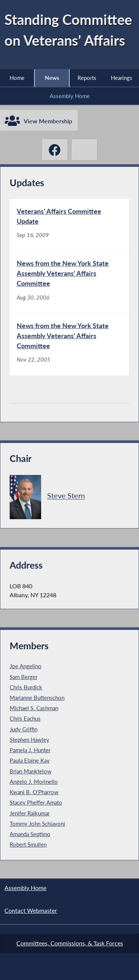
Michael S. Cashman (34, 708)
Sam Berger (24, 677)
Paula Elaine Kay (30, 760)
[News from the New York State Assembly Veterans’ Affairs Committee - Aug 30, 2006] (69, 282)
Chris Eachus (25, 719)
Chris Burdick (26, 687)
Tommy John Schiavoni (37, 824)
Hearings (122, 78)
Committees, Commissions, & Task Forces (70, 943)
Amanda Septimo (30, 834)
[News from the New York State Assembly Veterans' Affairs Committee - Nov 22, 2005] (69, 344)
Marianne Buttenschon (37, 698)
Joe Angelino (26, 666)
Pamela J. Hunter (30, 750)
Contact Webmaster (31, 910)
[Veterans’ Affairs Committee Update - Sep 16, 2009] (69, 225)
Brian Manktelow (31, 771)
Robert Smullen (28, 844)
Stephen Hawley (29, 740)
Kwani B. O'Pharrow (34, 792)
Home (17, 78)
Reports (87, 78)
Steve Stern (66, 496)
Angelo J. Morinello (34, 782)
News (52, 78)
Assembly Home (70, 96)
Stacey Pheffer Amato (36, 802)
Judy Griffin (24, 729)
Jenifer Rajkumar (30, 813)
